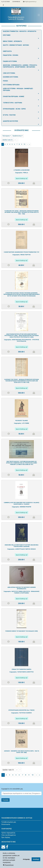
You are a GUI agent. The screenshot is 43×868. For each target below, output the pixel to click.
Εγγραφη (6, 800)
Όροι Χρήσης (6, 837)
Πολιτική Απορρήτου (9, 835)
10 (24, 144)
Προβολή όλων (17, 136)
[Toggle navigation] (39, 15)
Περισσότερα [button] (8, 865)
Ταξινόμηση (6, 136)
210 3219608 (6, 2)
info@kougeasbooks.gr (30, 2)
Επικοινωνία (6, 824)
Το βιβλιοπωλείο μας (9, 822)
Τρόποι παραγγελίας (8, 833)
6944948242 (16, 2)
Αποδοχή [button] (36, 859)
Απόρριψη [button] (26, 859)
